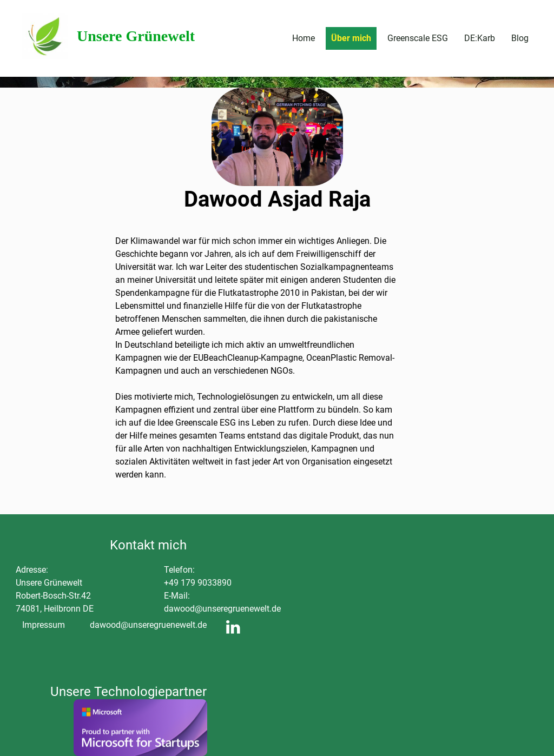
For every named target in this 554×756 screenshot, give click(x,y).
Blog (520, 38)
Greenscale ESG (418, 38)
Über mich (351, 38)
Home (304, 38)
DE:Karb (480, 38)
